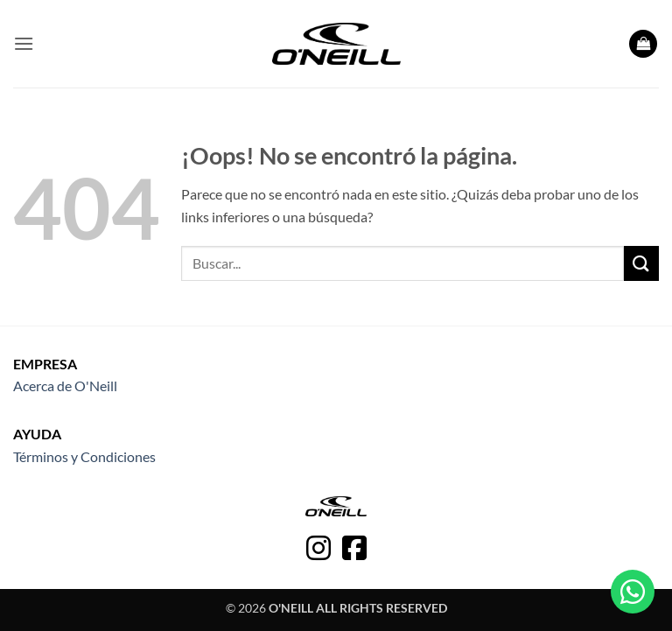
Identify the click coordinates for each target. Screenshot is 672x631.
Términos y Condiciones (84, 456)
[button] (24, 43)
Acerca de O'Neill (65, 386)
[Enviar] (641, 263)
